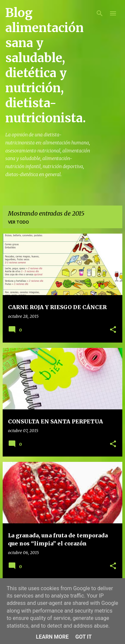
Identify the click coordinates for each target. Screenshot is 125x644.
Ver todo (18, 222)
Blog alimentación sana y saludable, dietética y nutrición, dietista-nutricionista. (46, 66)
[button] (113, 330)
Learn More (52, 637)
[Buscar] (100, 13)
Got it (83, 637)
